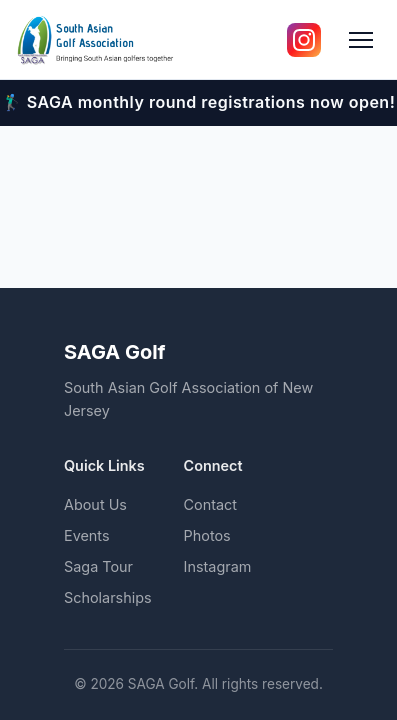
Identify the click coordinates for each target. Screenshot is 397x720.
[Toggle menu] (361, 40)
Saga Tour (98, 566)
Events (87, 535)
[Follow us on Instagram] (304, 40)
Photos (207, 535)
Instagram (218, 566)
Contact (210, 504)
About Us (95, 504)
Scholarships (108, 597)
